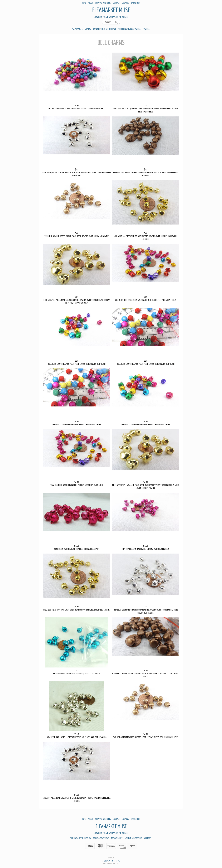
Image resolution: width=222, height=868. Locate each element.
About (91, 3)
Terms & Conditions (101, 838)
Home (84, 3)
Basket (135, 3)
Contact (116, 3)
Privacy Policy (117, 838)
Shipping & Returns (103, 3)
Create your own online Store (111, 864)
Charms (88, 29)
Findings (146, 29)
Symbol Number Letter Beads (105, 29)
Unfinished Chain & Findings (130, 29)
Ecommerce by (111, 858)
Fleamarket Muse (111, 11)
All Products (77, 29)
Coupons (125, 3)
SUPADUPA (111, 861)
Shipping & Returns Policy (81, 838)
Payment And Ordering (133, 838)
